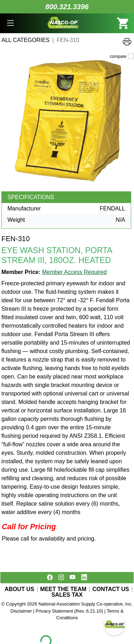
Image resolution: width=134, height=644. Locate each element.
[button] (10, 23)
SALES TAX (67, 595)
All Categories (25, 40)
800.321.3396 (67, 7)
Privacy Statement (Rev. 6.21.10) (69, 611)
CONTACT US (111, 589)
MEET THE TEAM (63, 589)
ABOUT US (19, 589)
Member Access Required (74, 272)
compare (118, 56)
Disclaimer (21, 611)
